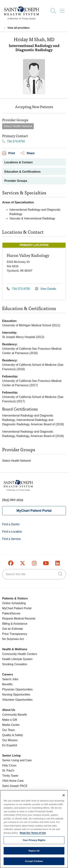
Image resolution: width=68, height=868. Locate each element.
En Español (10, 745)
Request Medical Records (19, 619)
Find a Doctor (11, 524)
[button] (63, 10)
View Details (46, 289)
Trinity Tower (10, 776)
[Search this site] (34, 574)
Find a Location (12, 532)
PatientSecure (11, 613)
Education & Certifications (22, 172)
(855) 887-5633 (13, 500)
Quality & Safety (13, 735)
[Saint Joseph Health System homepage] (21, 20)
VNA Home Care (13, 781)
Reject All (34, 853)
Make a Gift (10, 720)
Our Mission (10, 740)
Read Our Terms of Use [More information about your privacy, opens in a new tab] (33, 835)
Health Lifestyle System (17, 659)
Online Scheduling (14, 603)
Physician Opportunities (17, 689)
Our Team (9, 730)
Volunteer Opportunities (17, 700)
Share (28, 153)
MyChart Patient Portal (34, 511)
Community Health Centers (20, 654)
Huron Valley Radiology (28, 255)
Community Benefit (14, 715)
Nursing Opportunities (16, 695)
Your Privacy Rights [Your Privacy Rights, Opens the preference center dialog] (34, 842)
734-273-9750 (14, 141)
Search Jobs (10, 679)
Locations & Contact (18, 162)
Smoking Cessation (15, 664)
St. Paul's (8, 771)
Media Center (11, 725)
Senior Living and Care (17, 760)
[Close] (64, 797)
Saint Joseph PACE (15, 786)
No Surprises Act (13, 639)
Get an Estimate (13, 629)
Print (9, 153)
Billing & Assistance (15, 624)
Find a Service (11, 539)
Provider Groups (16, 181)
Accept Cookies (34, 863)
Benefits (7, 684)
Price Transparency (15, 634)
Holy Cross (9, 765)
